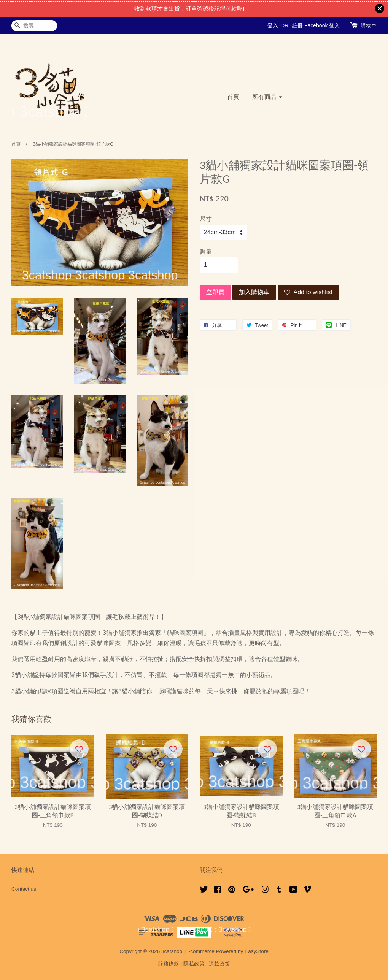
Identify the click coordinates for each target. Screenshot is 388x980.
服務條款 (169, 964)
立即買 (215, 292)
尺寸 (206, 219)
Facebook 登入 (322, 25)
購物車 (369, 25)
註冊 (297, 25)
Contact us (24, 889)
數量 (206, 251)
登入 (273, 25)
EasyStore (257, 951)
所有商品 (267, 97)
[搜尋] (34, 26)
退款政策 (219, 964)
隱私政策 (194, 964)
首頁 (233, 97)
